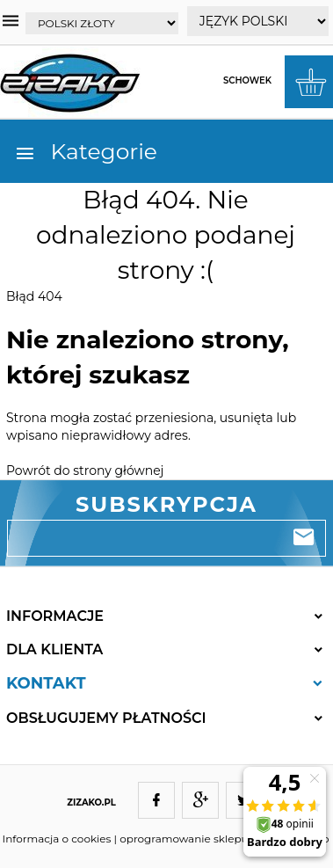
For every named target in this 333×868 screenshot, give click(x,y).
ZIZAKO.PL (91, 802)
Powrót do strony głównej (85, 470)
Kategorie (86, 151)
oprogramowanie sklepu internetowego (224, 839)
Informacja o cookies (57, 839)
